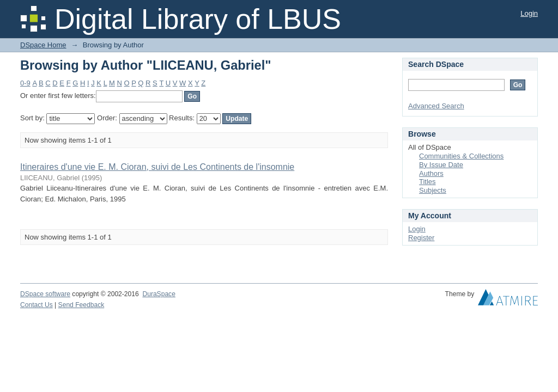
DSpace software (45, 294)
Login (529, 13)
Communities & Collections (461, 156)
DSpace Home (43, 45)
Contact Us (37, 305)
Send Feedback (81, 305)
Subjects (433, 190)
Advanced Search (436, 106)
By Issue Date (441, 165)
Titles (427, 182)
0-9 (25, 83)
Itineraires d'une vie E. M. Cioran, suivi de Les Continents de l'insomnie (157, 167)
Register (421, 238)
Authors (431, 173)
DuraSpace (159, 294)
